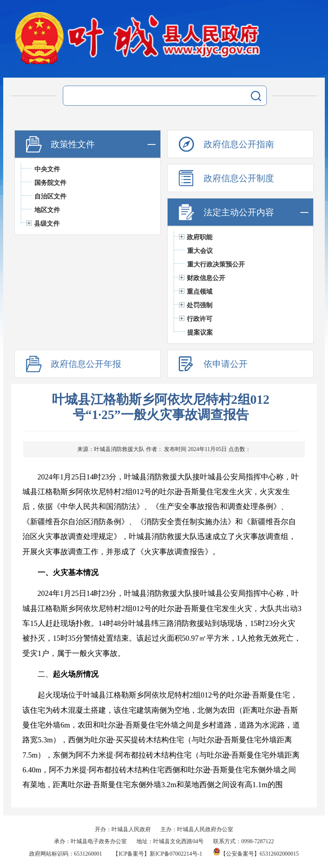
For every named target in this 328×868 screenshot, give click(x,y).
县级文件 (47, 224)
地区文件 (47, 210)
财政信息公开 (206, 278)
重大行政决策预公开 (216, 264)
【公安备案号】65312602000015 (256, 854)
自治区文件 (50, 196)
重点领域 (200, 292)
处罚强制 (200, 305)
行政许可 (200, 319)
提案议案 (200, 332)
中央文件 (47, 169)
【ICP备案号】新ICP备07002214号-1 (157, 854)
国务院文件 (50, 183)
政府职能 (200, 237)
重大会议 (200, 251)
